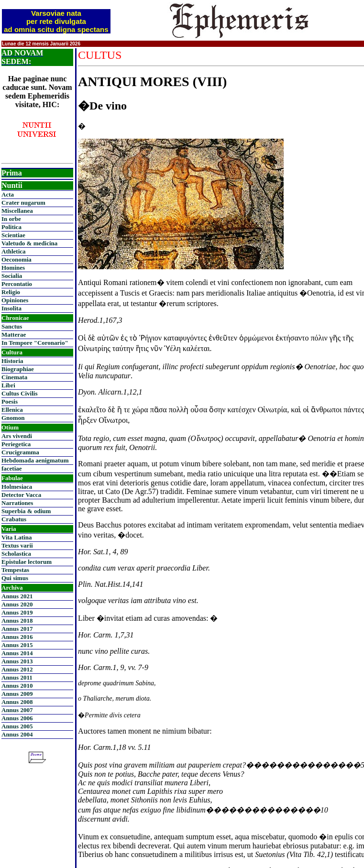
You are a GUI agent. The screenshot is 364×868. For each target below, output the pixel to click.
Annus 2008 (17, 702)
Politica (11, 227)
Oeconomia (17, 259)
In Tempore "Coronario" (35, 343)
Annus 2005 (17, 726)
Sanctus (12, 326)
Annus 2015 (17, 645)
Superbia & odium (26, 511)
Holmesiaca (17, 487)
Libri (8, 385)
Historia (12, 361)
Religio (11, 292)
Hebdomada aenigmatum (35, 460)
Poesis (10, 401)
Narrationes (17, 503)
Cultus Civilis (20, 393)
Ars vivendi (17, 436)
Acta (8, 194)
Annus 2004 (17, 734)
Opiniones (15, 300)
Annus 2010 (17, 686)
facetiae (12, 468)
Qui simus (15, 578)
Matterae (14, 335)
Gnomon (13, 418)
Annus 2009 (17, 694)
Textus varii (17, 545)
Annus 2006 (17, 718)
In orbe (11, 219)
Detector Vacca (21, 495)
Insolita (11, 308)
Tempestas (15, 570)
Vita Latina (17, 537)
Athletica (14, 251)
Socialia (12, 276)
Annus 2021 (17, 596)
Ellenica (12, 410)
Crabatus (14, 519)
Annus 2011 (17, 677)
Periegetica (16, 444)
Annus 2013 (17, 661)
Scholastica (16, 554)
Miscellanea (17, 211)
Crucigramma (20, 452)
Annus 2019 (17, 612)
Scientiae (13, 235)
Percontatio (17, 284)
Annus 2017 (17, 629)
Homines (13, 268)
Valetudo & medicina (29, 243)
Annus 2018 (17, 621)
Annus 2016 (17, 637)
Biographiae (18, 369)
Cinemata (14, 377)
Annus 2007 (17, 710)
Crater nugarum (23, 203)
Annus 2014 (17, 653)
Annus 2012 (17, 669)
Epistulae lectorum (27, 562)
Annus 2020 (17, 604)
